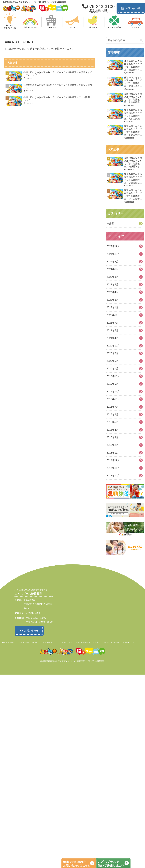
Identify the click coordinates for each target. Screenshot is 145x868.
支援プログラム (31, 642)
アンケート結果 (82, 642)
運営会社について (130, 642)
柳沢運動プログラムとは (12, 642)
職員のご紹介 (67, 642)
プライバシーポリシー (110, 642)
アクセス (95, 642)
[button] (141, 40)
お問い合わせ (131, 8)
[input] (125, 40)
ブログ (56, 642)
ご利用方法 (45, 642)
